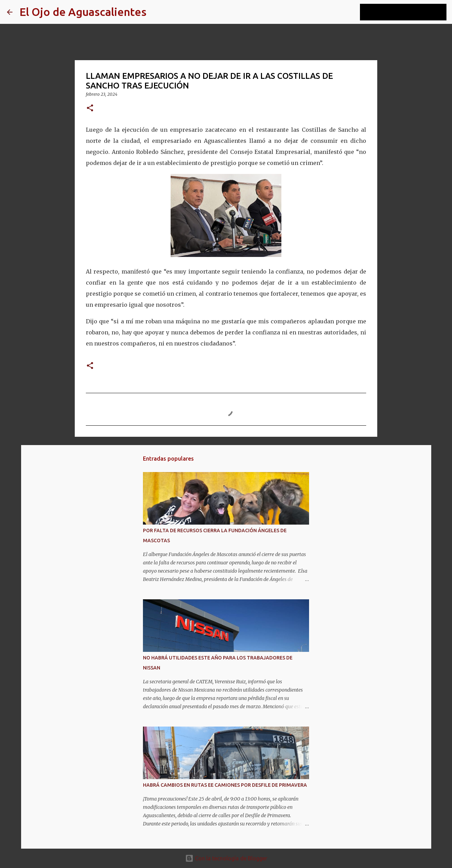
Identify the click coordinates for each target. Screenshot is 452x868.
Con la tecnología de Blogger (226, 858)
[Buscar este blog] (410, 12)
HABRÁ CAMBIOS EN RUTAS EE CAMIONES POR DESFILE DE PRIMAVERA (225, 785)
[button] (90, 108)
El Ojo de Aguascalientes (83, 12)
